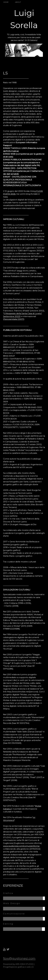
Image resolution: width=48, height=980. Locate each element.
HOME (6, 2)
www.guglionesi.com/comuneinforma (21, 846)
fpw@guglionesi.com (19, 958)
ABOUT (18, 2)
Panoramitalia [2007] (14, 319)
